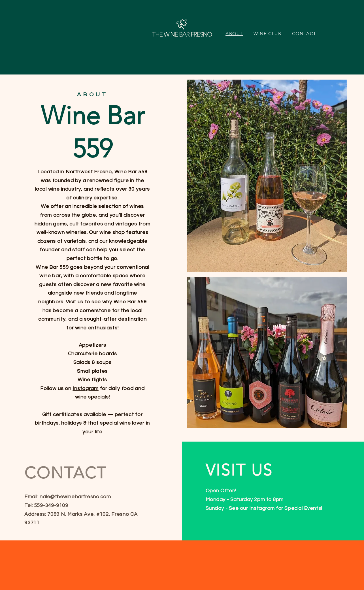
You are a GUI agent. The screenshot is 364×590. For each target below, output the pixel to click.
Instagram (85, 388)
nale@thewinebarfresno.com (75, 497)
